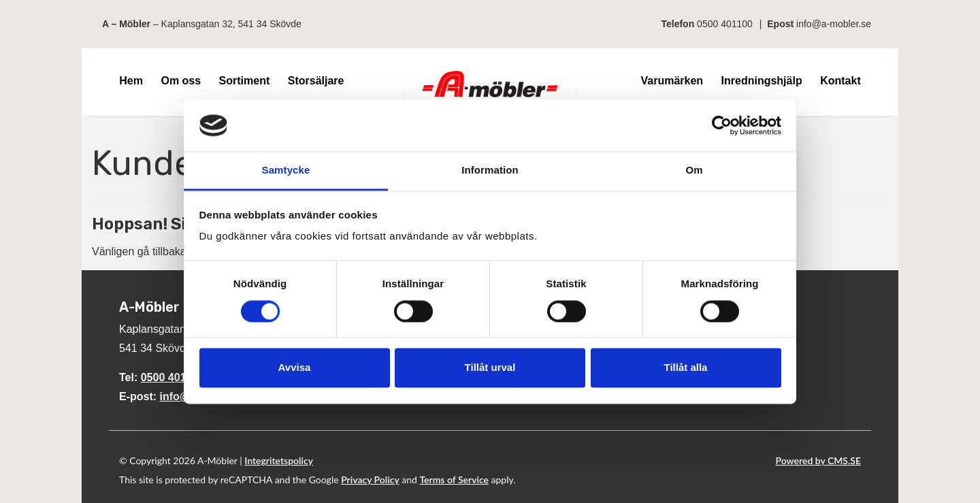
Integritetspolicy (279, 460)
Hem (131, 81)
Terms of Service (454, 480)
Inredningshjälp (762, 81)
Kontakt (840, 81)
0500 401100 (725, 24)
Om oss (181, 81)
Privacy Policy (370, 480)
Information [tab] (490, 171)
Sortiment (245, 81)
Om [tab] (694, 171)
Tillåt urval (490, 368)
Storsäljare (316, 81)
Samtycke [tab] (286, 171)
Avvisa (295, 368)
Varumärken (672, 81)
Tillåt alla (686, 368)
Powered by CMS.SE (818, 460)
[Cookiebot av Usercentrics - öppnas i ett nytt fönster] (722, 125)
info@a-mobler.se (834, 24)
